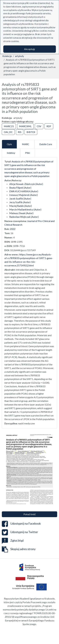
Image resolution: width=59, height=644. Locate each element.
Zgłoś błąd (13, 541)
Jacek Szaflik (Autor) (20, 198)
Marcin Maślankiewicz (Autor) (25, 209)
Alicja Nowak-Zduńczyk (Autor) (26, 184)
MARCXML (25, 126)
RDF (49, 126)
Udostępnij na (21, 524)
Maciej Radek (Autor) (21, 206)
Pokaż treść (30, 514)
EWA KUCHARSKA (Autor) (24, 191)
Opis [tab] (9, 144)
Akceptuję (29, 49)
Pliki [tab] (28, 153)
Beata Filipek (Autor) (20, 188)
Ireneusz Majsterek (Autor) (23, 195)
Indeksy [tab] (11, 153)
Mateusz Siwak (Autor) (21, 213)
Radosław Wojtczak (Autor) (24, 217)
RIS (20, 132)
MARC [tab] (26, 144)
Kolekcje (7, 56)
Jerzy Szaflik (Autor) (20, 202)
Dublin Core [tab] (46, 144)
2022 (13, 229)
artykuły (20, 56)
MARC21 (9, 126)
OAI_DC (8, 132)
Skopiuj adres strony (19, 549)
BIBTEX (31, 132)
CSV (39, 126)
